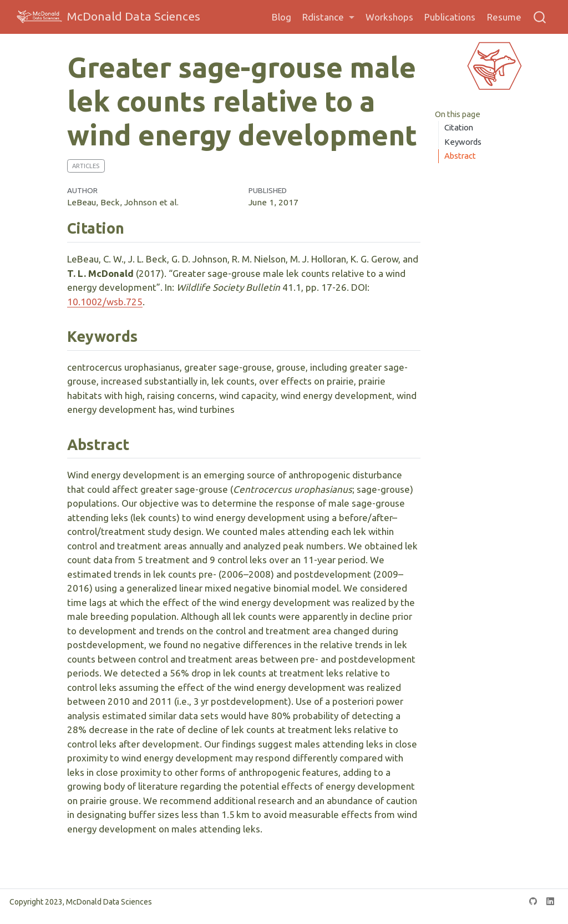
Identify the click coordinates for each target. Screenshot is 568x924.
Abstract (460, 156)
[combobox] (540, 17)
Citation (459, 127)
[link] (328, 17)
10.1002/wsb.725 (105, 302)
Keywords (463, 142)
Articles (86, 166)
